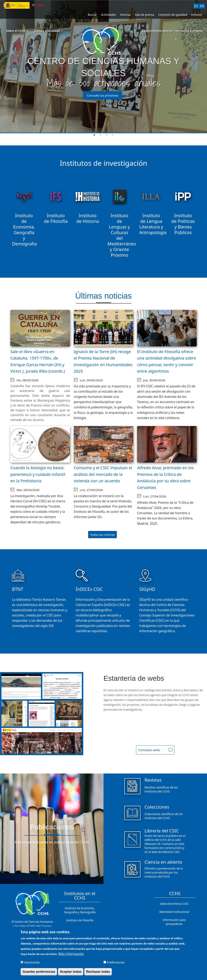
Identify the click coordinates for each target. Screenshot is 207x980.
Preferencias (116, 963)
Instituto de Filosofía (80, 920)
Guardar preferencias (39, 972)
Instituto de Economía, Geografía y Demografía (80, 910)
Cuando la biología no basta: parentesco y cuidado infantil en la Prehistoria (38, 474)
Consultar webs (149, 750)
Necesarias (32, 963)
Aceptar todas (71, 972)
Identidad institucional (174, 912)
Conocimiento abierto (157, 31)
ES (196, 6)
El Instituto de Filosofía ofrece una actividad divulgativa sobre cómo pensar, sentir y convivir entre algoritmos (166, 361)
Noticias (125, 15)
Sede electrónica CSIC (174, 904)
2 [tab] (100, 135)
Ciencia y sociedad (48, 31)
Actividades (108, 15)
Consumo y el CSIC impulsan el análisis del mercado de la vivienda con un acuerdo (103, 474)
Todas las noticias (103, 535)
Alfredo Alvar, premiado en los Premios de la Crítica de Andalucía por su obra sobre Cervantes (165, 478)
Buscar (92, 15)
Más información (71, 954)
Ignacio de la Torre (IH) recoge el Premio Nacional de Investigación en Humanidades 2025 (103, 361)
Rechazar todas (98, 972)
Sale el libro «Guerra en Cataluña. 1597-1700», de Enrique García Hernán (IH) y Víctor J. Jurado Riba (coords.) (37, 361)
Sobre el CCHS (17, 31)
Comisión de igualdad (173, 15)
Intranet (197, 15)
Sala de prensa (145, 15)
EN (202, 6)
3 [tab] (107, 135)
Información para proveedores (174, 922)
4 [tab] (113, 135)
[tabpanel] (103, 67)
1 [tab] (94, 135)
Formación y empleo (189, 31)
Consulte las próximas (103, 95)
